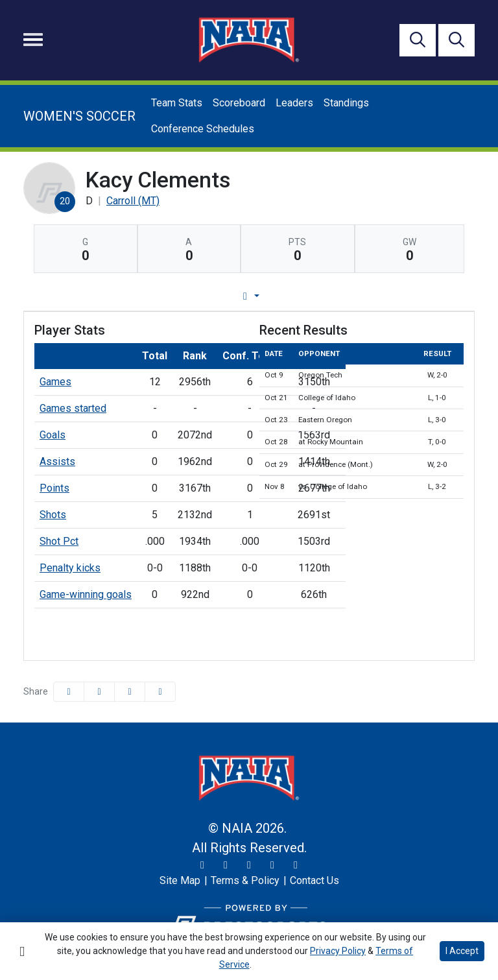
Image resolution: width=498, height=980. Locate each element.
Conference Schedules (203, 129)
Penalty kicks (70, 568)
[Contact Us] (314, 881)
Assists (57, 461)
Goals (53, 435)
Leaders (294, 103)
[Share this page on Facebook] (69, 692)
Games (55, 382)
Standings (346, 103)
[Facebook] (249, 865)
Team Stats (177, 103)
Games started (73, 408)
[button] (160, 692)
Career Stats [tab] (298, 296)
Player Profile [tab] (127, 296)
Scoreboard (239, 103)
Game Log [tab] (216, 296)
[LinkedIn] (296, 865)
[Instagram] (226, 865)
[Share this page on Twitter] (99, 692)
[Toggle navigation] (33, 40)
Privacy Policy (338, 951)
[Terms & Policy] (245, 881)
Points (54, 488)
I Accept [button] (462, 951)
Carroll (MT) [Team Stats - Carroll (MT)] (133, 201)
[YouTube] (272, 865)
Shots (53, 515)
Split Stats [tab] (381, 296)
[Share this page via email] (130, 692)
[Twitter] (202, 865)
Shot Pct (59, 541)
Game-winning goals (86, 594)
